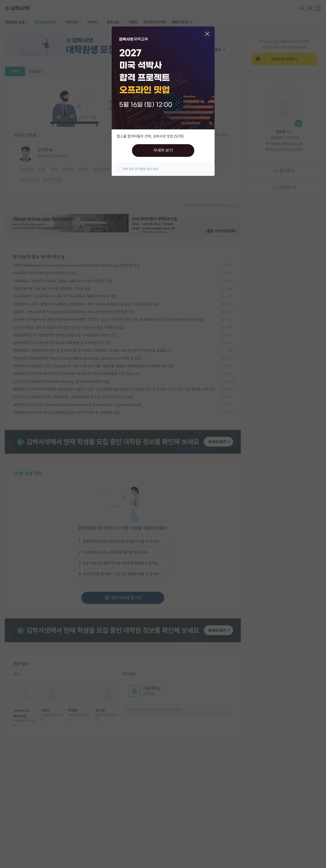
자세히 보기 (163, 150)
